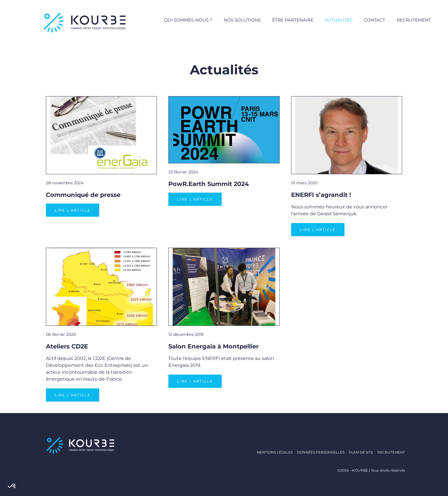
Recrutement (414, 20)
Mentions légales (275, 452)
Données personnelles (321, 452)
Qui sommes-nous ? (188, 20)
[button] (12, 486)
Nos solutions (242, 20)
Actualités (339, 20)
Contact (375, 20)
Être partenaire (293, 20)
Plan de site (361, 452)
